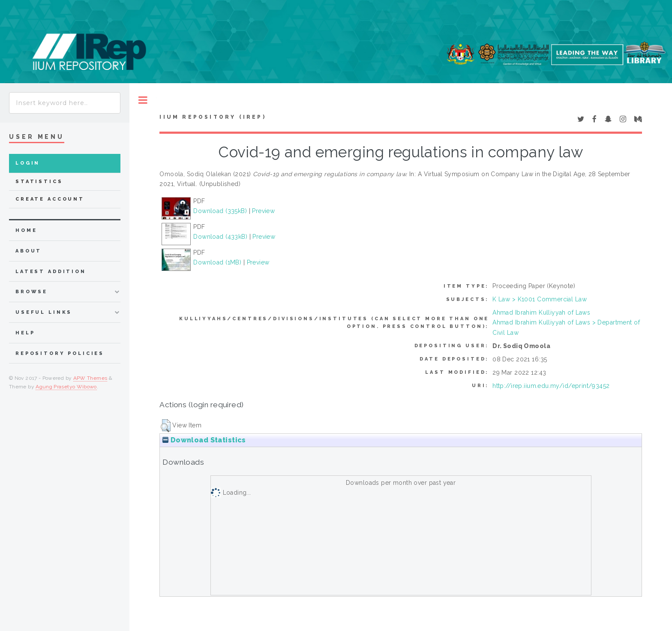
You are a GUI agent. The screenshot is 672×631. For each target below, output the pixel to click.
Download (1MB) (217, 262)
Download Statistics (204, 440)
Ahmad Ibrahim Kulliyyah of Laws (541, 312)
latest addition (51, 272)
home (26, 230)
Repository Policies (60, 353)
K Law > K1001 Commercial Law (540, 299)
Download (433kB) (220, 237)
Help (25, 333)
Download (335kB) (220, 211)
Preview (263, 211)
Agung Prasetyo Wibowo (66, 387)
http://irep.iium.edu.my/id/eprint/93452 (551, 386)
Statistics (39, 182)
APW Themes (90, 378)
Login (28, 163)
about (28, 251)
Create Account (50, 199)
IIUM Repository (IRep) (213, 117)
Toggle (143, 100)
